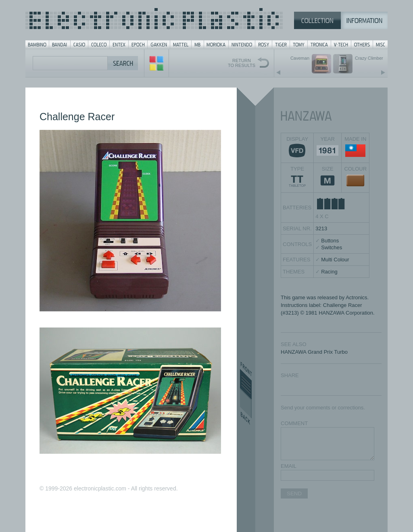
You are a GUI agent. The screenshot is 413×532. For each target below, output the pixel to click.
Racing (329, 272)
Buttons (330, 241)
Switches (332, 247)
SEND (294, 493)
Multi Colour (335, 260)
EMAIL (289, 466)
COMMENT (294, 423)
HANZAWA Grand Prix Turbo (314, 352)
